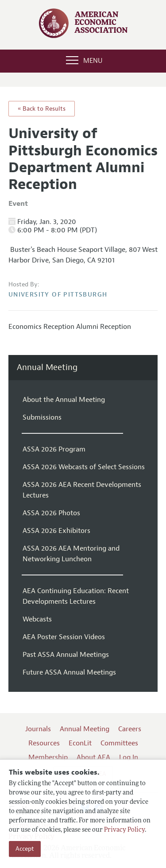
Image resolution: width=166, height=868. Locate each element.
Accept (25, 849)
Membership (48, 757)
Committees (119, 743)
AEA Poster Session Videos (64, 637)
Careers (130, 729)
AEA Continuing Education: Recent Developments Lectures (76, 596)
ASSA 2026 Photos (51, 513)
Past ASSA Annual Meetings (66, 655)
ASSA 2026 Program (54, 449)
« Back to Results (42, 109)
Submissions (42, 417)
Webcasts (37, 619)
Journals (38, 729)
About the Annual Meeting (64, 400)
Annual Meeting (47, 368)
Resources (44, 743)
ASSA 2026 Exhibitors (56, 531)
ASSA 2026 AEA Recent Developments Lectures (82, 490)
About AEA (93, 757)
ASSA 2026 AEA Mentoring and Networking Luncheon (71, 554)
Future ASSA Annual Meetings (69, 672)
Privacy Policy (124, 830)
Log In (129, 757)
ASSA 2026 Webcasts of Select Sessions (84, 467)
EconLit (80, 743)
